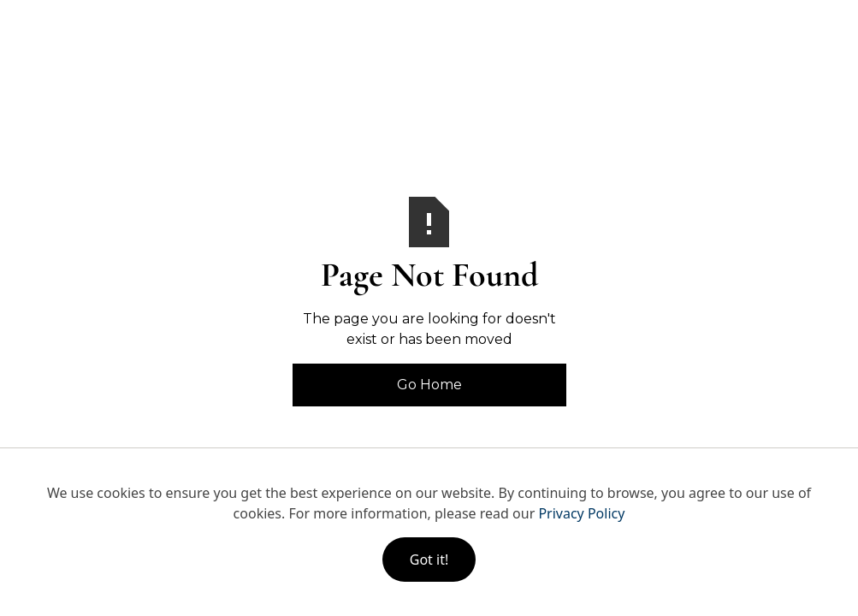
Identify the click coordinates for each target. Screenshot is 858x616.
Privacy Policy (581, 513)
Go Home (429, 385)
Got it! (429, 560)
